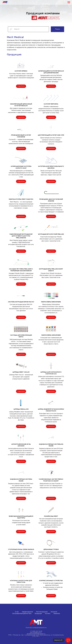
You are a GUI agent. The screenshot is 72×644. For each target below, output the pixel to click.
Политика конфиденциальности (36, 628)
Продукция (38, 614)
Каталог (48, 614)
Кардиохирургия (27, 612)
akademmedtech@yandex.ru (36, 634)
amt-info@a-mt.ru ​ (36, 633)
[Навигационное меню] (69, 2)
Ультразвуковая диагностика (22, 614)
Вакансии (57, 614)
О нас (17, 612)
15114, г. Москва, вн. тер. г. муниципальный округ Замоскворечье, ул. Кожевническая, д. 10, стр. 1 (36, 636)
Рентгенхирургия (42, 612)
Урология (54, 612)
